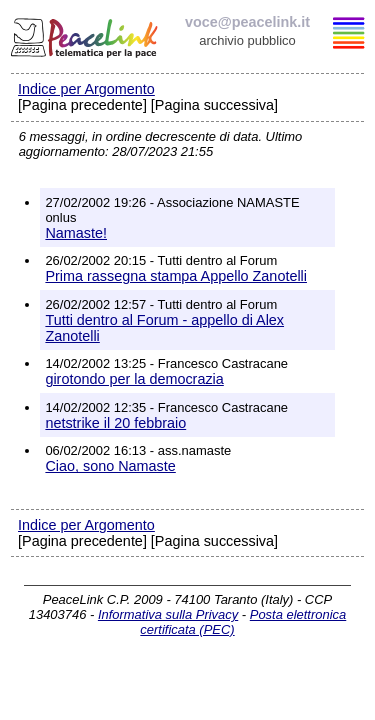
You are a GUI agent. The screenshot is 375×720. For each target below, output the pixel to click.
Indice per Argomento (86, 89)
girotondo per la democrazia (134, 379)
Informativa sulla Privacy (168, 614)
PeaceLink (86, 35)
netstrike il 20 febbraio (115, 423)
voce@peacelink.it (247, 22)
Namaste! (76, 233)
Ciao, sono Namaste (110, 466)
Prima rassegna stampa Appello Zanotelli (176, 276)
